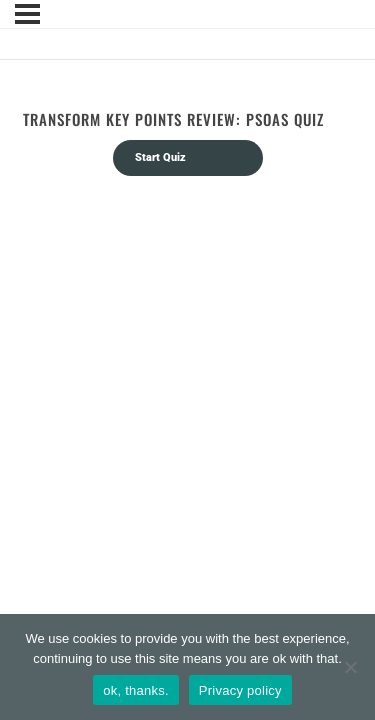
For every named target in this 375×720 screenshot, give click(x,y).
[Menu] (27, 14)
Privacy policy (240, 690)
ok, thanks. (136, 690)
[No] (350, 667)
